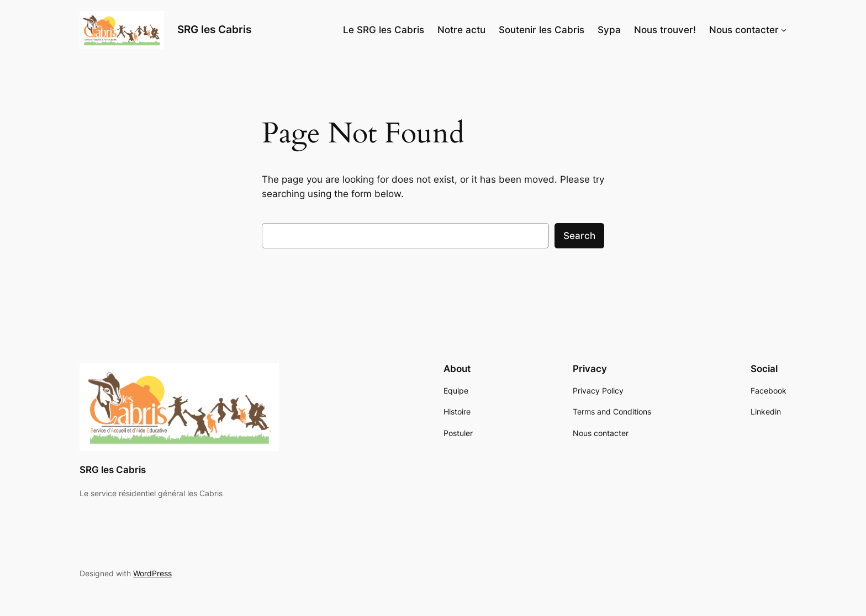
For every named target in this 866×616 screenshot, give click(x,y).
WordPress (152, 573)
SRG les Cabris (214, 29)
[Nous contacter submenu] (784, 30)
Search (579, 236)
